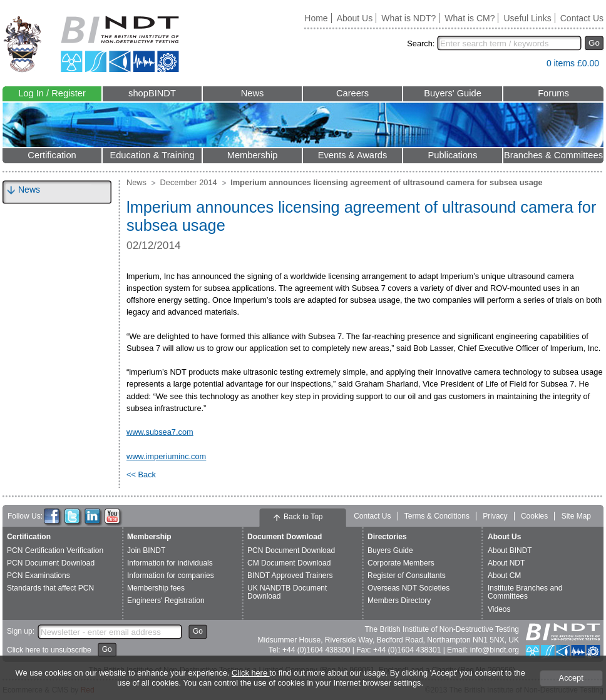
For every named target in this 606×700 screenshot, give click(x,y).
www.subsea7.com (160, 432)
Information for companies (171, 576)
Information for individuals (170, 563)
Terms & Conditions (437, 516)
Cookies (534, 516)
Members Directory (399, 601)
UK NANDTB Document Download (287, 592)
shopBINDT (152, 93)
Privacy (495, 516)
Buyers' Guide (453, 93)
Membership (253, 155)
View (531, 66)
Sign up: (21, 631)
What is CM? (470, 18)
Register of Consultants (407, 576)
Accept (571, 678)
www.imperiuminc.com (166, 456)
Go (594, 43)
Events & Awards (353, 155)
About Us (355, 18)
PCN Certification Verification (55, 550)
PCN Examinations (39, 576)
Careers (352, 93)
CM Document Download (289, 563)
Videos (499, 609)
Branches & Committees (553, 155)
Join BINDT (146, 550)
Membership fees (156, 588)
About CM (504, 576)
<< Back (141, 474)
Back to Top (303, 517)
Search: (421, 43)
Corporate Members (401, 563)
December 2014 (189, 182)
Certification (52, 155)
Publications (452, 155)
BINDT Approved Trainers (290, 576)
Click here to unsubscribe (49, 650)
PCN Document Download (51, 563)
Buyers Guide (390, 550)
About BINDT (510, 550)
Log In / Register (52, 93)
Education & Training (152, 155)
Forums (553, 93)
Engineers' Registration (166, 601)
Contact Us (582, 18)
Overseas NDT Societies (408, 588)
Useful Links (527, 18)
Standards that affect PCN (50, 588)
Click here (250, 673)
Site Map (576, 516)
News (253, 93)
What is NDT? (408, 18)
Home (316, 18)
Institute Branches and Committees (525, 592)
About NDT (506, 563)
